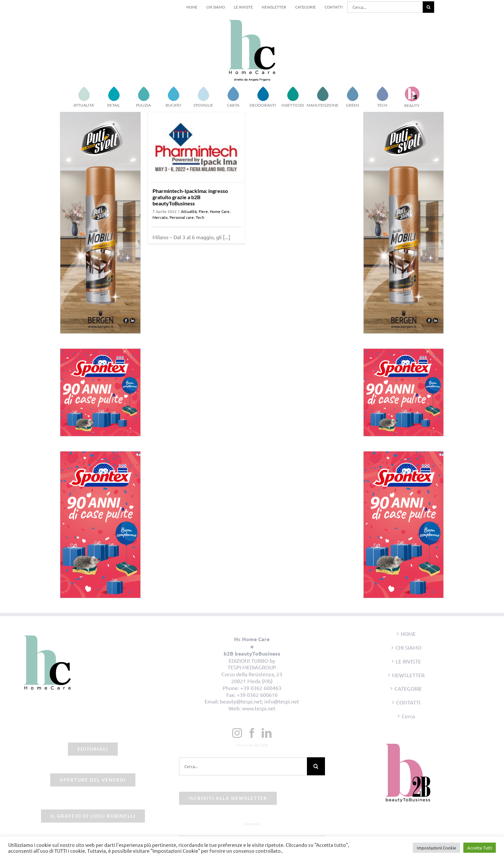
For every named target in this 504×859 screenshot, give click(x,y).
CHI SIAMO (408, 647)
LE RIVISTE (408, 661)
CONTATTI (408, 702)
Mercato (160, 217)
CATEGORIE (408, 688)
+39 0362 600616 (257, 695)
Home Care (220, 211)
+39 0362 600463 (261, 688)
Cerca (408, 716)
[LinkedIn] (267, 733)
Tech (200, 217)
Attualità (189, 211)
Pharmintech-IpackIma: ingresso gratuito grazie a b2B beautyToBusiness (190, 197)
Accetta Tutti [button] (480, 848)
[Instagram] (237, 733)
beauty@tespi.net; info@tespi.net (260, 701)
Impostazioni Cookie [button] (436, 848)
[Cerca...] (385, 7)
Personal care (182, 217)
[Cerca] (428, 7)
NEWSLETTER (408, 675)
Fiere (203, 211)
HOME (408, 634)
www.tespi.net (259, 708)
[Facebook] (252, 733)
